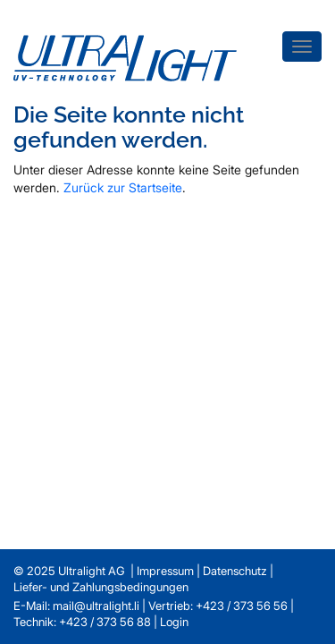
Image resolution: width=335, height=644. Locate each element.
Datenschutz (235, 571)
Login (174, 622)
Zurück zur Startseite (123, 187)
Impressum (165, 571)
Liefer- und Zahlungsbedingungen (101, 587)
